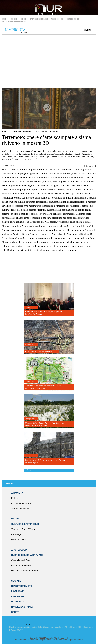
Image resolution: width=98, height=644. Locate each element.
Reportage (16, 534)
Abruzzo (6, 132)
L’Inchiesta (18, 596)
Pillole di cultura (19, 540)
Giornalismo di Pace (21, 560)
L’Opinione (17, 591)
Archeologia (19, 550)
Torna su (9, 484)
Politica (15, 498)
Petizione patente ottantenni (25, 571)
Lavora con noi (73, 19)
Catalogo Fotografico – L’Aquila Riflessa (47, 19)
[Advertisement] (49, 60)
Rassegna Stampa (22, 607)
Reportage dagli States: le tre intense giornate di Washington (45, 461)
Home (4, 19)
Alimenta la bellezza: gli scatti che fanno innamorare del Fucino (43, 387)
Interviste (18, 602)
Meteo (24, 19)
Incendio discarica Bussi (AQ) (38, 351)
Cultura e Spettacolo (22, 132)
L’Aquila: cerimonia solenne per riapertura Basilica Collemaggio (44, 313)
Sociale (16, 581)
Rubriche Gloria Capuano (27, 555)
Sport (15, 612)
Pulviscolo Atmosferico (22, 565)
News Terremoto (50, 132)
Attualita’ (17, 493)
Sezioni (88, 30)
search (77, 30)
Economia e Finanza (21, 503)
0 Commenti (89, 166)
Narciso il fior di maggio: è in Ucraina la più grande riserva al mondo (45, 424)
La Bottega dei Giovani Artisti (14, 22)
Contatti (14, 19)
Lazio (38, 132)
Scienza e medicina (21, 509)
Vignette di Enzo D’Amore (24, 529)
